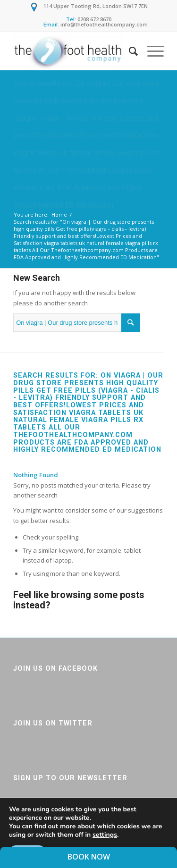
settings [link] (105, 835)
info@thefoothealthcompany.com (104, 24)
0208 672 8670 (94, 19)
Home (59, 215)
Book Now (89, 857)
